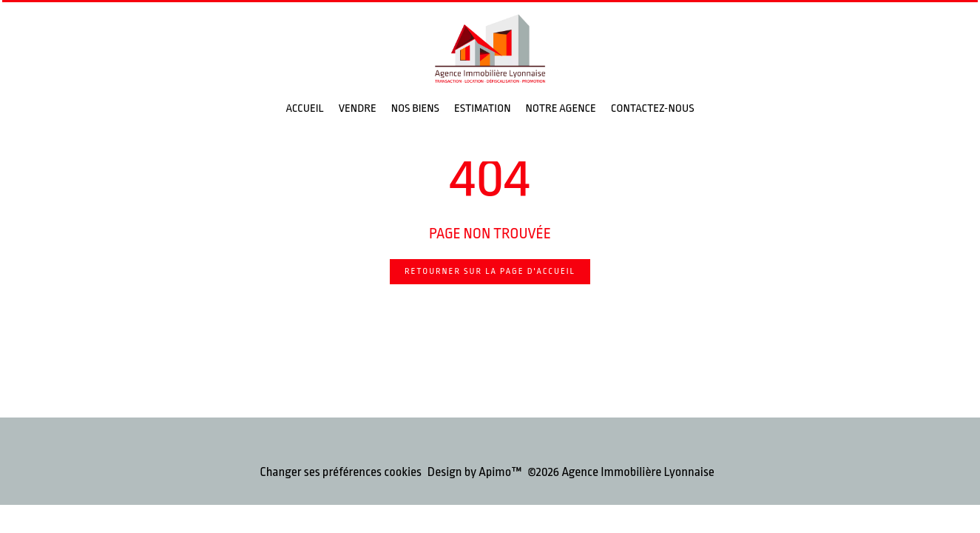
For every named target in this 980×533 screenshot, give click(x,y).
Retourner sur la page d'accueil (490, 271)
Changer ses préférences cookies (341, 472)
